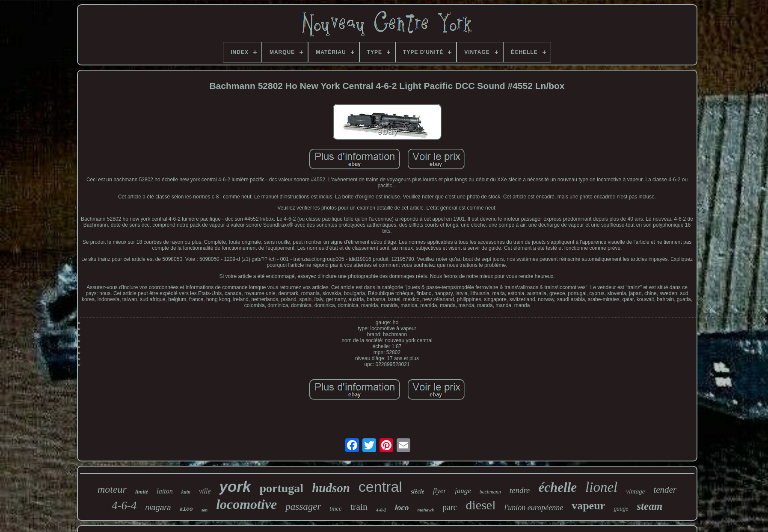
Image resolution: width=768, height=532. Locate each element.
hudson (331, 488)
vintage (635, 491)
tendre (520, 490)
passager (303, 507)
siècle (418, 492)
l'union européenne (534, 508)
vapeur (588, 506)
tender (665, 490)
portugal (281, 488)
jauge (463, 491)
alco (186, 509)
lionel (601, 487)
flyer (440, 491)
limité (142, 492)
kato (186, 492)
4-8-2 (381, 510)
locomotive (246, 504)
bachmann (490, 492)
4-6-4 (124, 505)
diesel (481, 505)
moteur (112, 489)
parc (450, 507)
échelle (558, 487)
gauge (621, 509)
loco (402, 507)
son (205, 510)
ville (205, 491)
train (359, 507)
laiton (165, 491)
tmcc (335, 508)
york (235, 486)
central (380, 487)
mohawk (426, 510)
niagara (158, 508)
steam (649, 506)
